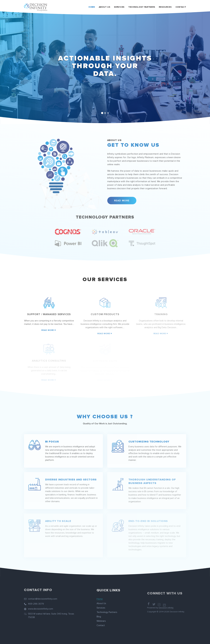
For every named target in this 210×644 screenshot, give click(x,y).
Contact (181, 7)
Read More (122, 198)
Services (119, 7)
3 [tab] (108, 113)
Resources (165, 7)
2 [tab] (105, 113)
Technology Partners (142, 7)
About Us (105, 7)
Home (92, 7)
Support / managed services (49, 314)
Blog (99, 614)
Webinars (101, 618)
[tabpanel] (105, 68)
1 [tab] (102, 113)
